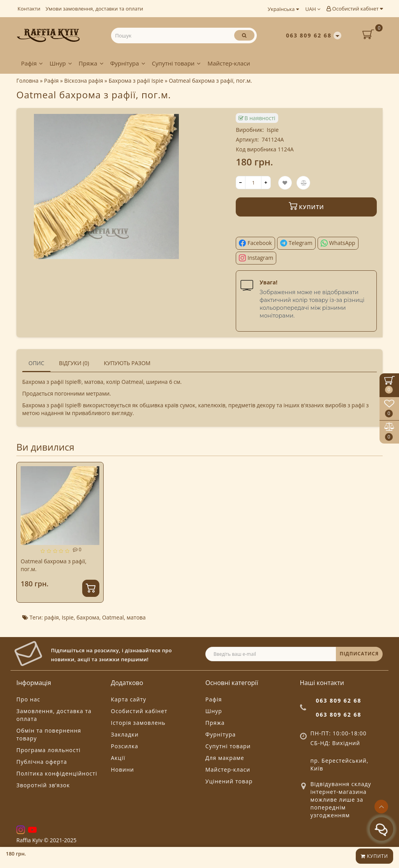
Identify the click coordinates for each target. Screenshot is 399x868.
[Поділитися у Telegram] (296, 243)
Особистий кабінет (355, 9)
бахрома (88, 617)
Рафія (32, 63)
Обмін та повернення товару (49, 734)
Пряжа (91, 63)
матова (136, 617)
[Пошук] (244, 35)
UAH (313, 9)
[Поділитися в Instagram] (256, 258)
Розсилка (125, 746)
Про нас (28, 699)
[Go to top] (381, 807)
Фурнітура (128, 63)
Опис (36, 363)
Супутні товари (177, 63)
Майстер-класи (229, 63)
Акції (118, 758)
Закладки (125, 734)
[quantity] (253, 183)
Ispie (273, 130)
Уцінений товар (229, 781)
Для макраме (225, 758)
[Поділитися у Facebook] (255, 243)
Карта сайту (129, 699)
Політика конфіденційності (57, 773)
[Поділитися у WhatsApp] (338, 243)
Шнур (61, 63)
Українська (283, 9)
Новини (123, 769)
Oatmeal (113, 617)
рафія (51, 617)
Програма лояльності (49, 750)
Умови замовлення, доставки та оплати (94, 9)
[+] (266, 183)
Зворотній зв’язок (43, 785)
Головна (27, 81)
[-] (241, 183)
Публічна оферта (42, 762)
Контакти (29, 9)
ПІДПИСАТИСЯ (359, 654)
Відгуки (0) (74, 363)
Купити (374, 856)
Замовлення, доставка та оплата (54, 715)
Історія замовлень (138, 723)
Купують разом (127, 363)
